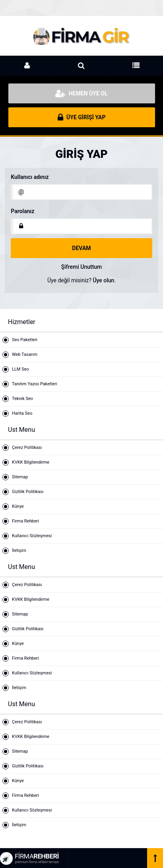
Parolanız (22, 211)
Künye (18, 506)
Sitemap (20, 477)
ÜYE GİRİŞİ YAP (82, 117)
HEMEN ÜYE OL (81, 93)
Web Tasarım (25, 354)
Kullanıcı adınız (30, 177)
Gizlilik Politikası (28, 492)
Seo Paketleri (25, 340)
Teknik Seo (22, 399)
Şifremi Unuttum (82, 267)
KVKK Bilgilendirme (31, 462)
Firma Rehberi (25, 521)
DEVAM (81, 248)
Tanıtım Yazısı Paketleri (35, 384)
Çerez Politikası (27, 448)
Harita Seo (22, 413)
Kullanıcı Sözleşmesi (32, 536)
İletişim (19, 551)
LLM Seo (20, 369)
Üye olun (103, 280)
